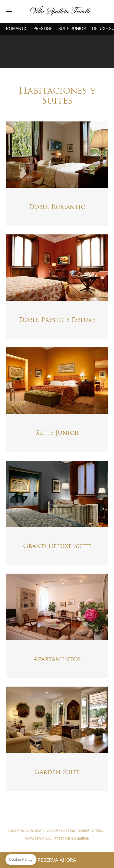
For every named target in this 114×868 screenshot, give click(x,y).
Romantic (17, 29)
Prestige (43, 29)
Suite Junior (72, 29)
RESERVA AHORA (57, 860)
